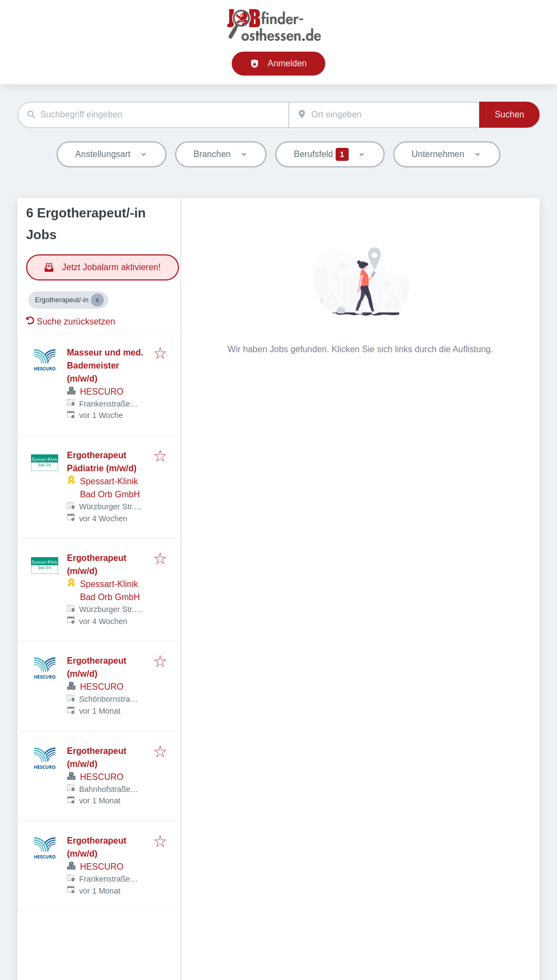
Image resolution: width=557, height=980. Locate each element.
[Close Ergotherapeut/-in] (97, 300)
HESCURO (102, 392)
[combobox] (153, 115)
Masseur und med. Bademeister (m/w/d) (105, 366)
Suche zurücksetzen (71, 322)
